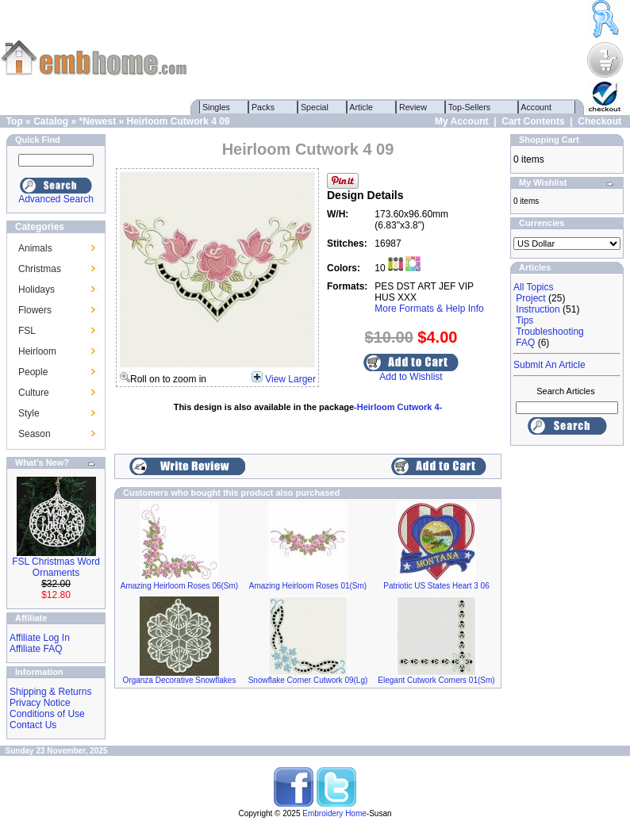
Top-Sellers (469, 107)
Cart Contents (533, 121)
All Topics (533, 287)
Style (29, 413)
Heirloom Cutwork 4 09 (179, 121)
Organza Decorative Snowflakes (180, 680)
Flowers (35, 310)
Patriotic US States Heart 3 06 (436, 586)
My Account (462, 121)
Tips (524, 320)
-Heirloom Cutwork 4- (398, 407)
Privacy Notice (40, 703)
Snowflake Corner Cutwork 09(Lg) (308, 680)
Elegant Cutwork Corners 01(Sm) (436, 680)
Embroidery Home (334, 813)
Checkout (599, 121)
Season (35, 434)
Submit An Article (549, 365)
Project (530, 298)
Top (15, 121)
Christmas (40, 269)
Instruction (538, 309)
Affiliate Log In (40, 638)
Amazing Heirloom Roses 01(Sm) (308, 586)
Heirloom (37, 351)
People (33, 372)
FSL (27, 331)
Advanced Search (56, 199)
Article (361, 107)
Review (413, 107)
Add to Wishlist (411, 377)
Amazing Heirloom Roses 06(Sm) (179, 586)
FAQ (525, 343)
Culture (34, 393)
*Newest (97, 121)
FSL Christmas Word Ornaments (56, 567)
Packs (263, 107)
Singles (216, 107)
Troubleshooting (550, 332)
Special (315, 107)
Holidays (36, 290)
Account (536, 107)
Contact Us (33, 725)
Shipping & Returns (50, 692)
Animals (35, 248)
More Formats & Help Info (429, 309)
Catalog (51, 121)
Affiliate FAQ (36, 649)
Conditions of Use (47, 714)
